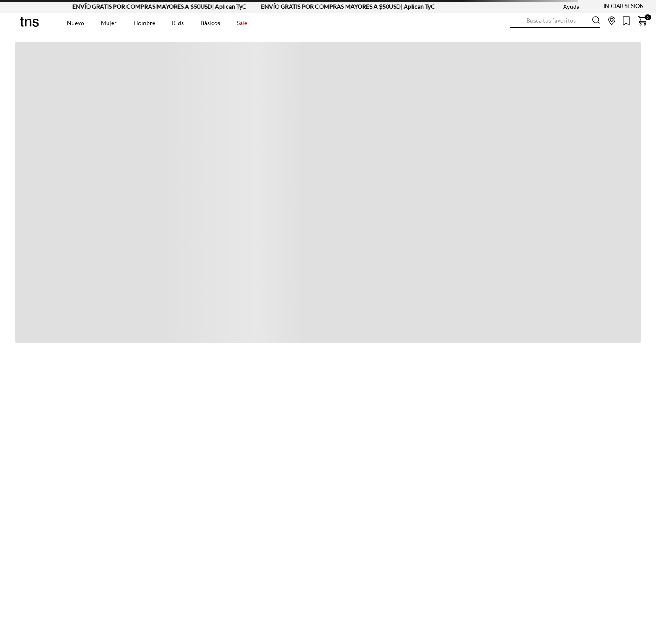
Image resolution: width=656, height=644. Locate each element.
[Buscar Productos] (517, 21)
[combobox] (555, 21)
